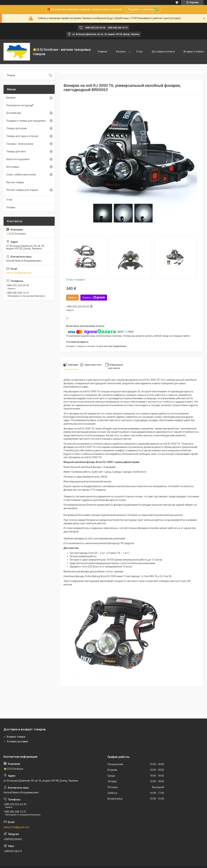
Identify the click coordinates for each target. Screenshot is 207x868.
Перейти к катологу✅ (143, 9)
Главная (102, 52)
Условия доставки (17, 741)
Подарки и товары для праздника (26, 121)
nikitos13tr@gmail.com (19, 273)
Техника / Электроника (20, 144)
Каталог (121, 52)
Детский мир (14, 113)
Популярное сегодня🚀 (20, 105)
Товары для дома (16, 128)
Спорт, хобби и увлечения (21, 175)
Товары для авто (16, 151)
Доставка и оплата (163, 52)
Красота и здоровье (18, 159)
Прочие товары (15, 182)
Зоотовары (13, 167)
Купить (72, 298)
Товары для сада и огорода (22, 136)
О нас (140, 52)
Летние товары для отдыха (22, 190)
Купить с (94, 298)
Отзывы (11, 207)
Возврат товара (16, 737)
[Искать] (50, 75)
